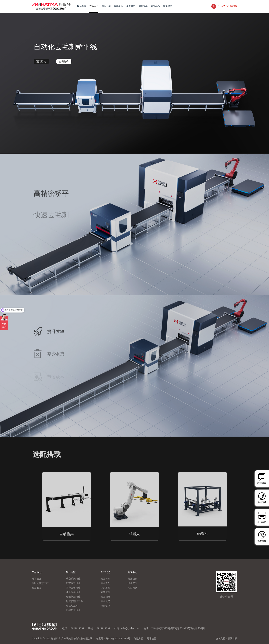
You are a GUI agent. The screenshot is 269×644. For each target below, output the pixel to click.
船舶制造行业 (73, 597)
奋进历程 (105, 588)
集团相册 (105, 597)
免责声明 (138, 639)
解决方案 (106, 6)
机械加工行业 (73, 610)
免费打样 (64, 61)
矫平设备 (37, 579)
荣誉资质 (105, 592)
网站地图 (151, 639)
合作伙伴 (105, 606)
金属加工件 (72, 606)
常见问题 (132, 588)
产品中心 (94, 6)
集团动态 (132, 579)
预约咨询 (41, 61)
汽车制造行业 (73, 583)
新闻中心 (155, 6)
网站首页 (82, 6)
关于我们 (131, 6)
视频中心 (118, 6)
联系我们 (168, 6)
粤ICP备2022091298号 (118, 639)
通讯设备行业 (73, 592)
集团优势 (105, 601)
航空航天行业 (73, 579)
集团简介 (105, 579)
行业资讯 (132, 583)
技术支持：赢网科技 (226, 639)
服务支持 (143, 6)
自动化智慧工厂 (40, 583)
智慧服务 (37, 588)
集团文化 (105, 583)
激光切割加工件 (74, 601)
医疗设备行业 (73, 588)
